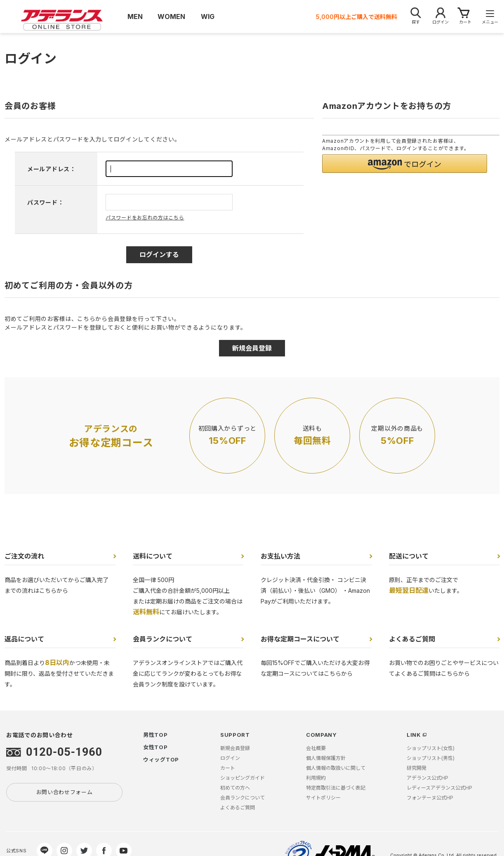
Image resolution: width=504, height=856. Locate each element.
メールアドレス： (52, 169)
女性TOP (155, 747)
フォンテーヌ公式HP (430, 798)
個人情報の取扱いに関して (336, 768)
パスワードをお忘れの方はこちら (145, 218)
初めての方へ (235, 788)
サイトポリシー (323, 798)
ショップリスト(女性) (431, 748)
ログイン (230, 758)
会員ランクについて (163, 639)
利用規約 (316, 778)
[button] (405, 164)
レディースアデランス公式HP (439, 788)
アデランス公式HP (427, 778)
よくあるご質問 (412, 639)
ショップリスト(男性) (431, 758)
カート (228, 768)
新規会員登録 (235, 748)
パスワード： (45, 202)
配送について (409, 556)
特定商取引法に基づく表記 (336, 788)
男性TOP (155, 735)
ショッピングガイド (243, 778)
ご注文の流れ (24, 556)
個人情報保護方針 (326, 758)
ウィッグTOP (161, 759)
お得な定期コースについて (300, 639)
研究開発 (417, 768)
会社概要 (316, 748)
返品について (24, 639)
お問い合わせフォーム (65, 792)
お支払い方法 (280, 556)
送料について (153, 556)
